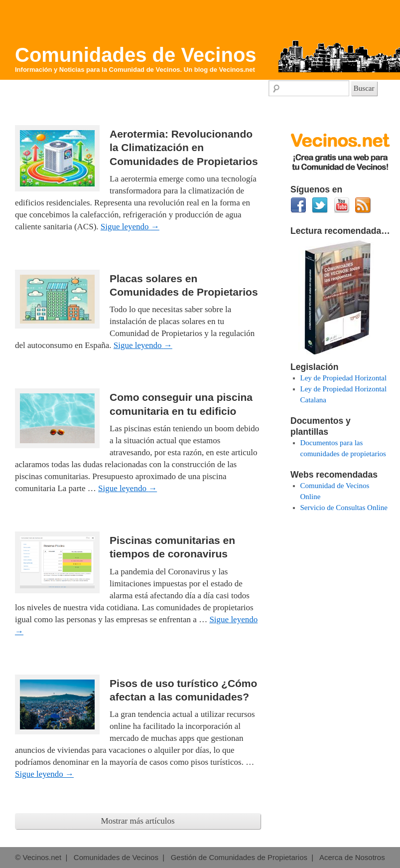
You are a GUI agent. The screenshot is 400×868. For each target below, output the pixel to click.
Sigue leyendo (130, 227)
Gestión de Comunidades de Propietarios (239, 857)
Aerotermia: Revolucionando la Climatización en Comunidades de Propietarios (184, 148)
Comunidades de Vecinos (136, 55)
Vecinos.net (237, 70)
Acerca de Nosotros (352, 857)
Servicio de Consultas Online (344, 508)
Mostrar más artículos (137, 821)
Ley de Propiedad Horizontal (344, 378)
